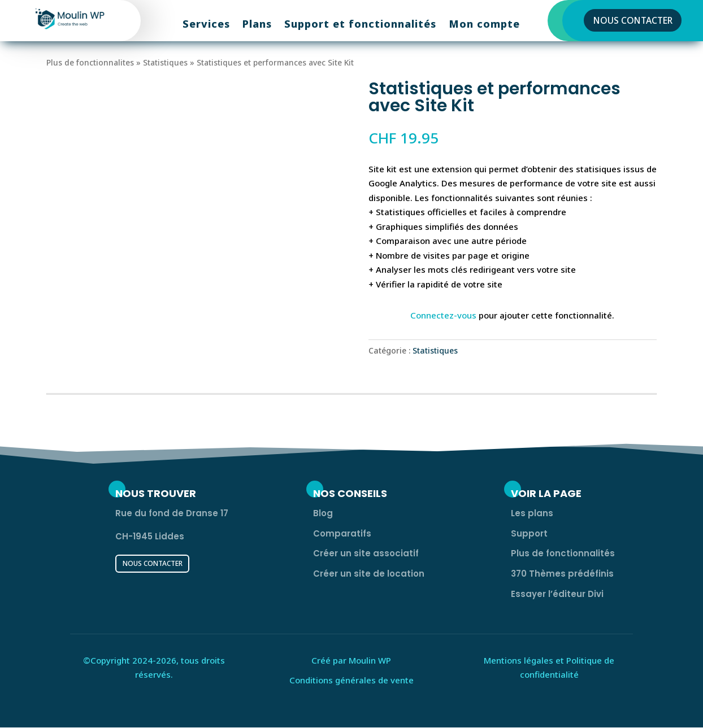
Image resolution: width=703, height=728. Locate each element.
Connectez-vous (443, 315)
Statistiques (165, 62)
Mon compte (484, 25)
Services (206, 25)
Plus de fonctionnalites (90, 62)
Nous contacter (633, 20)
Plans (257, 25)
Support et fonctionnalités (360, 25)
